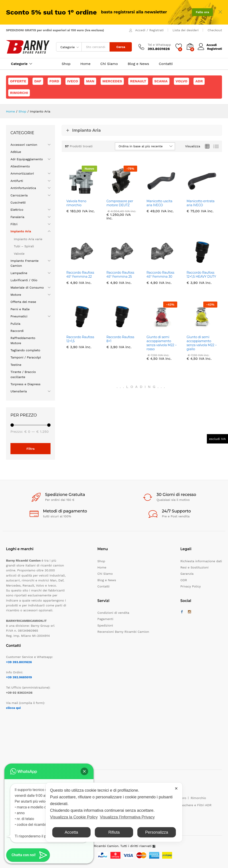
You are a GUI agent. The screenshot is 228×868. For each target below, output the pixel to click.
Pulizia (15, 324)
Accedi (140, 30)
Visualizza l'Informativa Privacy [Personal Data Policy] (127, 817)
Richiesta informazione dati (201, 561)
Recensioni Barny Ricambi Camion (123, 632)
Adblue (16, 152)
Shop (66, 64)
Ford (54, 81)
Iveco (73, 81)
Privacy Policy (191, 586)
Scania (161, 81)
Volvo (182, 81)
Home (85, 64)
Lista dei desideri (186, 30)
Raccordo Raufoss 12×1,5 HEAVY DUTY (201, 275)
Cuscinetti (18, 202)
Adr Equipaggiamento (27, 159)
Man (90, 81)
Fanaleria (17, 217)
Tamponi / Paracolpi (26, 357)
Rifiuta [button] (114, 832)
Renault (138, 81)
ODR (184, 580)
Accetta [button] (71, 832)
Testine (16, 365)
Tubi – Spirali (24, 246)
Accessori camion (24, 145)
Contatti (166, 64)
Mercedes (112, 81)
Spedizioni (105, 625)
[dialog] (114, 812)
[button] (84, 771)
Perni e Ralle (20, 309)
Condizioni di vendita (113, 613)
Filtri (14, 224)
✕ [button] (176, 789)
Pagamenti (105, 619)
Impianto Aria (21, 231)
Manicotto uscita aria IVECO (159, 203)
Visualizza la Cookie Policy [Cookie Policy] (74, 817)
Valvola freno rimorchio (76, 203)
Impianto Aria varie (28, 239)
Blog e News (138, 64)
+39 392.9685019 (19, 677)
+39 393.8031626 (19, 662)
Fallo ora (202, 12)
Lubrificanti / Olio (24, 280)
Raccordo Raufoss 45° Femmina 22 (80, 275)
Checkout (215, 30)
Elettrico (17, 210)
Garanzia (187, 574)
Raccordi (17, 331)
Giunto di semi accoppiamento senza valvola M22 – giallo (202, 343)
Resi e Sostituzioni (194, 567)
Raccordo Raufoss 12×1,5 (80, 339)
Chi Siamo (109, 64)
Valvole (19, 254)
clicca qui (13, 708)
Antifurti (17, 181)
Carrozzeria (19, 195)
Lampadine (19, 273)
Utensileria (19, 391)
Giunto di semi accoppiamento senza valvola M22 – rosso (162, 343)
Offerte (18, 81)
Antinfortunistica (23, 188)
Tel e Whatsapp (159, 45)
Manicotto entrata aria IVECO (201, 203)
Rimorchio (198, 798)
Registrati (157, 30)
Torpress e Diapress (25, 384)
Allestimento (20, 166)
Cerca (121, 47)
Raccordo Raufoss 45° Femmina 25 (120, 275)
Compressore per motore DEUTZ (120, 203)
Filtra (31, 449)
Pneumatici (19, 316)
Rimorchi (19, 93)
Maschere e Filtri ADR (195, 805)
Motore (16, 295)
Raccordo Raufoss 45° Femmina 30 (160, 275)
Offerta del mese (23, 302)
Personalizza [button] (157, 832)
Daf (38, 81)
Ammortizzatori (22, 173)
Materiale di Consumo (27, 287)
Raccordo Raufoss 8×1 (120, 339)
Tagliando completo (25, 350)
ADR (199, 81)
